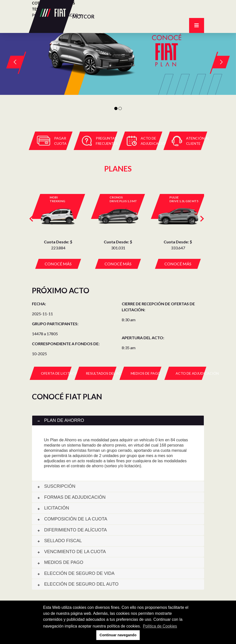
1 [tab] (116, 108)
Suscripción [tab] (56, 486)
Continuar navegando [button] (118, 635)
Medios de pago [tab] (60, 562)
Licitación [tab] (53, 508)
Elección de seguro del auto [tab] (78, 584)
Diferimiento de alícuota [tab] (72, 530)
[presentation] (30, 218)
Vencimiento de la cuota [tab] (71, 552)
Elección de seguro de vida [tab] (76, 573)
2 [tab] (120, 108)
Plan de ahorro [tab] (60, 420)
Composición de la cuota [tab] (72, 519)
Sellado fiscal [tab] (59, 541)
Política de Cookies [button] (160, 626)
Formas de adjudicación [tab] (71, 497)
